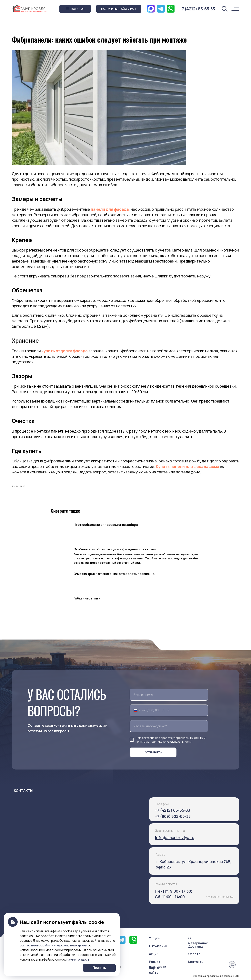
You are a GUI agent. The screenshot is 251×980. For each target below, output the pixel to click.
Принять (99, 968)
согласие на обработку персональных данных (173, 738)
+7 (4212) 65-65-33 (172, 810)
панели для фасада (110, 209)
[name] (169, 695)
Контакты (196, 962)
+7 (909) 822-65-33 (173, 816)
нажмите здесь (78, 959)
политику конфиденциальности (171, 742)
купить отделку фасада (65, 351)
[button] (119, 9)
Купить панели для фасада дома (188, 466)
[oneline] (169, 726)
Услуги (154, 938)
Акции (154, 954)
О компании (158, 946)
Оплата (194, 954)
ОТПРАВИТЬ (153, 752)
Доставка (196, 946)
